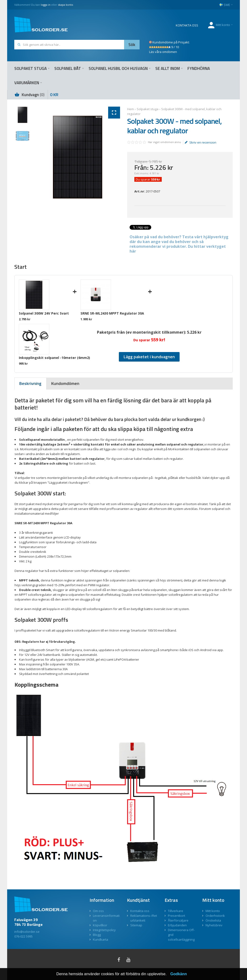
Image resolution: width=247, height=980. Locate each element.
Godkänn (179, 974)
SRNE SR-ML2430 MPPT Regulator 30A (112, 313)
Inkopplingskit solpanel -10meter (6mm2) (54, 358)
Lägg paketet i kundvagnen (149, 357)
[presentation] (30, 384)
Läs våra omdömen (163, 52)
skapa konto (66, 5)
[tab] (30, 384)
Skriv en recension (201, 142)
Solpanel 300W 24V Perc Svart (44, 313)
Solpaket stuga (148, 109)
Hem (131, 109)
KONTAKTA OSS (187, 25)
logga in (46, 5)
